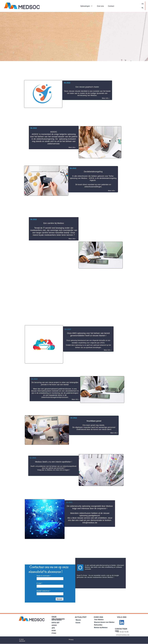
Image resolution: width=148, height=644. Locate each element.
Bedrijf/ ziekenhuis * (44, 591)
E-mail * (39, 583)
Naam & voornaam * (44, 576)
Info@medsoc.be (123, 635)
